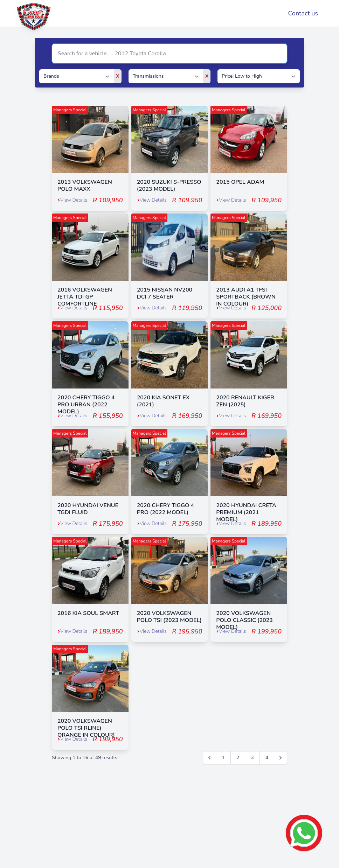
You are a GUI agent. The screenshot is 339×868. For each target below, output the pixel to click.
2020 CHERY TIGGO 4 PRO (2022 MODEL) (165, 509)
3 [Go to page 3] (252, 758)
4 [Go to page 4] (267, 758)
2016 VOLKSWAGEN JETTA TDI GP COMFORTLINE (85, 297)
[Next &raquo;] (281, 758)
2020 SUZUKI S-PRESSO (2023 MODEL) (169, 185)
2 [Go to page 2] (238, 758)
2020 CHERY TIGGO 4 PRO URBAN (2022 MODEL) (86, 405)
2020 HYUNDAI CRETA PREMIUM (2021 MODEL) (246, 512)
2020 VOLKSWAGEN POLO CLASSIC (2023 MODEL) (244, 620)
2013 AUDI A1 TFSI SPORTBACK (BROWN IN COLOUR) (246, 297)
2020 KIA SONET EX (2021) (163, 401)
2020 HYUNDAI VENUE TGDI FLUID (88, 509)
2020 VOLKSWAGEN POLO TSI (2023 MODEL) (169, 617)
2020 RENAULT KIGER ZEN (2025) (245, 401)
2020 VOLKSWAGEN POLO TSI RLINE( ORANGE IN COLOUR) (86, 728)
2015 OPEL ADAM (240, 182)
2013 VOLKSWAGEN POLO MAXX (85, 185)
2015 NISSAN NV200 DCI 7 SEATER (165, 293)
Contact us (303, 13)
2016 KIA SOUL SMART (88, 613)
